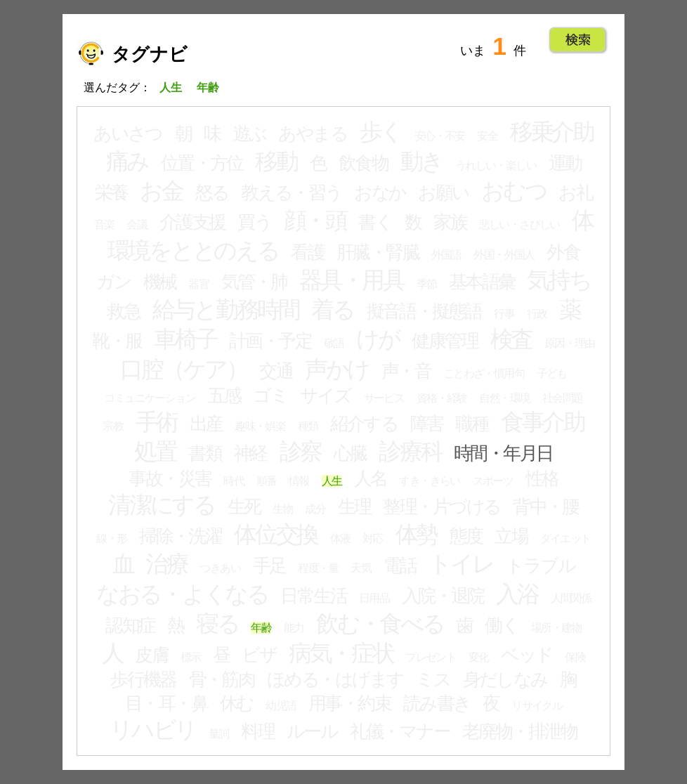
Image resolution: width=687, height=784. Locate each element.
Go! (578, 40)
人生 (332, 481)
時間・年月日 (503, 453)
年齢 (261, 628)
